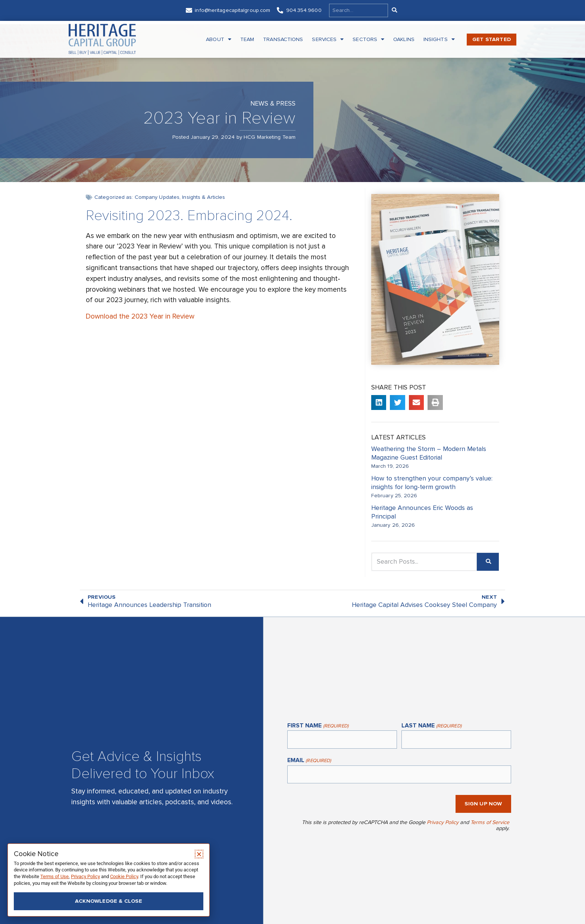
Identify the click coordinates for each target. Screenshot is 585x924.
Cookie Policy (124, 876)
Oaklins (404, 39)
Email (309, 761)
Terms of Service (490, 822)
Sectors (368, 40)
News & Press (273, 104)
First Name (318, 726)
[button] (379, 403)
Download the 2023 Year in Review (140, 316)
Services (328, 40)
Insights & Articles (204, 197)
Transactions (283, 39)
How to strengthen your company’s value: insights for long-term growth (432, 483)
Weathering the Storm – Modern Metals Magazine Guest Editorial (429, 453)
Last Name (431, 726)
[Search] (394, 10)
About (219, 40)
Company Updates (157, 197)
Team (247, 39)
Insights (439, 40)
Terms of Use (54, 876)
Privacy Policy (443, 822)
